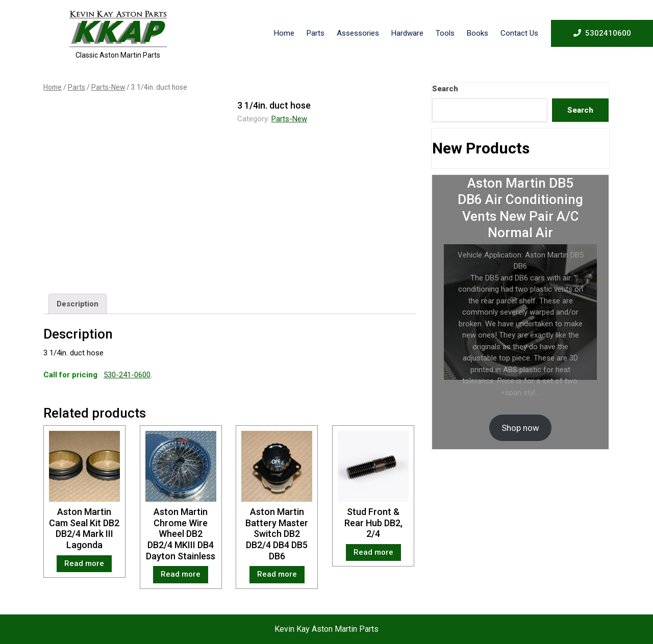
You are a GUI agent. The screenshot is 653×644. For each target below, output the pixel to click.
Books (478, 33)
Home (284, 33)
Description (78, 304)
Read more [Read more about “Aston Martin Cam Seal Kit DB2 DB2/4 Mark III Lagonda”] (84, 563)
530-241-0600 (127, 375)
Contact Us (519, 33)
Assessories (358, 33)
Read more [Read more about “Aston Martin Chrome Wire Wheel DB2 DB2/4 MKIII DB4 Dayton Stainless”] (181, 574)
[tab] (78, 304)
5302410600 (602, 33)
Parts (316, 33)
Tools (445, 33)
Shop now (520, 428)
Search (445, 89)
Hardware (407, 33)
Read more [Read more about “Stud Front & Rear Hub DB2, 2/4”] (373, 552)
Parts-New (108, 87)
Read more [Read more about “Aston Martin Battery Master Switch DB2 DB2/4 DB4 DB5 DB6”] (277, 574)
